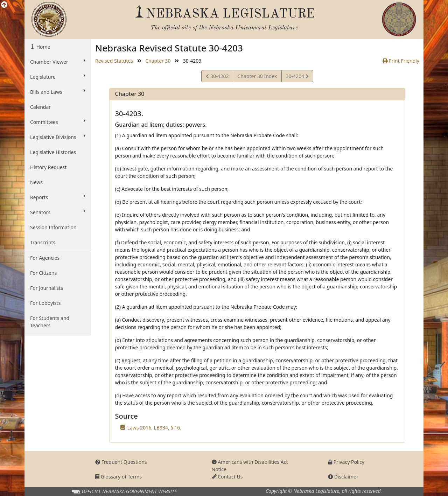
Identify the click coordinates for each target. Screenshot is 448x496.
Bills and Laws (58, 92)
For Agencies (45, 258)
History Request (48, 167)
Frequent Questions (121, 462)
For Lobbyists (45, 303)
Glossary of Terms (118, 477)
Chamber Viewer (58, 62)
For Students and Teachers (50, 322)
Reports (58, 197)
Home (43, 47)
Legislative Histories (53, 152)
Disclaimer (343, 477)
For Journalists (47, 288)
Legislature (58, 77)
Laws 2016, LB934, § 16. (154, 428)
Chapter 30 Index (257, 76)
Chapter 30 (158, 61)
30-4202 (217, 77)
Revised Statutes (114, 61)
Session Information (53, 227)
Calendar (40, 107)
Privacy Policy (346, 462)
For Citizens (43, 273)
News (36, 182)
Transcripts (43, 242)
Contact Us (227, 477)
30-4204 (297, 77)
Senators (58, 212)
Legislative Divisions (58, 137)
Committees (58, 122)
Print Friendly (401, 61)
